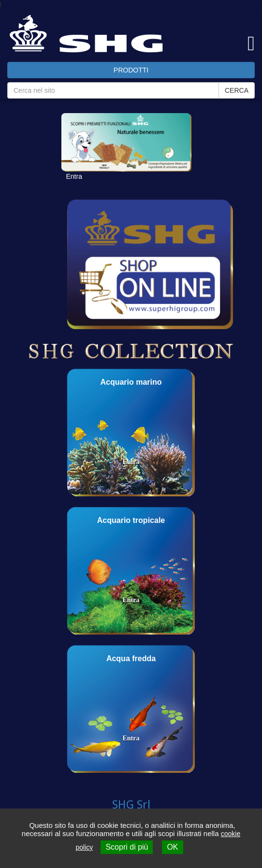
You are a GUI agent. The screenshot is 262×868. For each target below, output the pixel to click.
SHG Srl (131, 805)
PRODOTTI (131, 70)
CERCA (237, 90)
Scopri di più (127, 847)
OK (172, 847)
